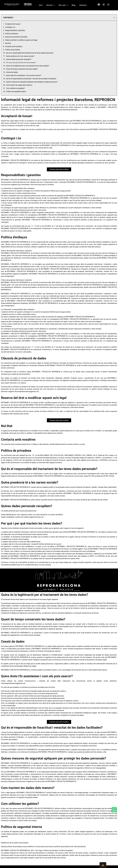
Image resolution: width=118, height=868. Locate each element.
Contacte (83, 5)
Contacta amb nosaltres (14, 46)
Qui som (63, 5)
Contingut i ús (10, 27)
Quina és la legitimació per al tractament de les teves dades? (28, 66)
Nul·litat (8, 43)
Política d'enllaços (12, 34)
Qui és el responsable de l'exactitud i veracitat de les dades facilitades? (31, 79)
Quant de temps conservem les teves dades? (22, 69)
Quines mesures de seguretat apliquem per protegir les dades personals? (32, 82)
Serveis (51, 5)
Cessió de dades (12, 72)
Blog (74, 5)
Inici (41, 5)
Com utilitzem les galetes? (15, 88)
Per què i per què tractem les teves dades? (21, 63)
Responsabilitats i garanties (15, 30)
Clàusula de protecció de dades (16, 37)
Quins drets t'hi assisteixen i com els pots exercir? (24, 75)
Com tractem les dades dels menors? (19, 85)
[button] (114, 18)
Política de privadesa (13, 50)
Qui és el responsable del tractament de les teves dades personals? (30, 53)
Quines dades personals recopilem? (19, 59)
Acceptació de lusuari (13, 24)
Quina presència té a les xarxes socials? (20, 56)
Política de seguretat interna (16, 92)
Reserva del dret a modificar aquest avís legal (21, 40)
